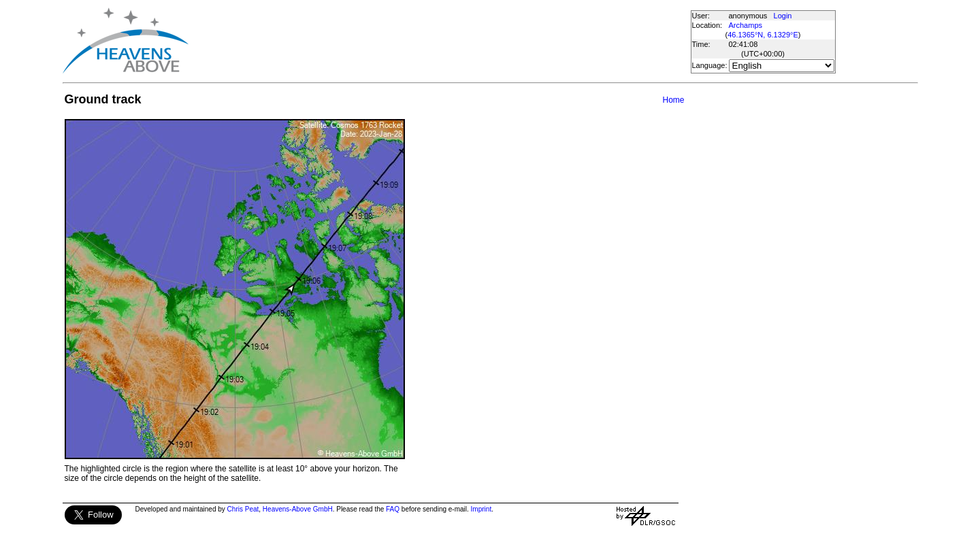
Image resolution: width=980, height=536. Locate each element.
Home (673, 100)
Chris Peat (243, 509)
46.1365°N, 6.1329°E (763, 35)
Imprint (481, 509)
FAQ (393, 509)
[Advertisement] (439, 41)
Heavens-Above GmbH (298, 509)
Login (783, 16)
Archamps (746, 25)
